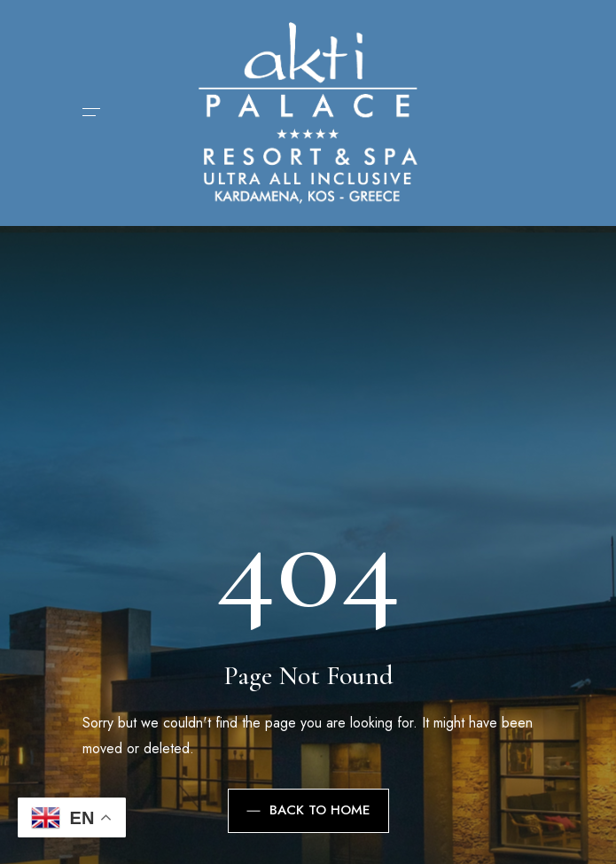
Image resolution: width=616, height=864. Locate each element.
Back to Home (308, 810)
